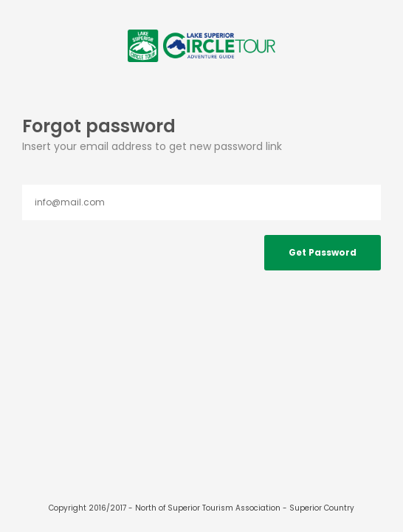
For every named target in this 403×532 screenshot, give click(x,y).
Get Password (323, 252)
